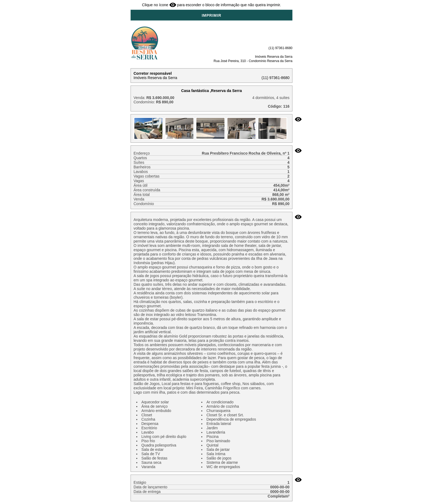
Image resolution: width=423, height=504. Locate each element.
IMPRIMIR (212, 15)
